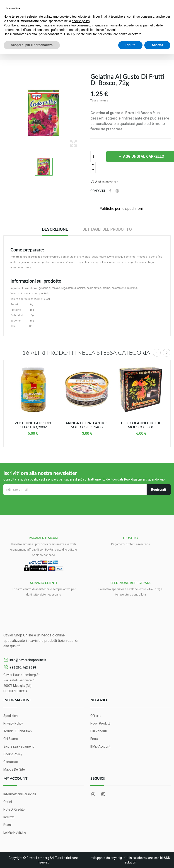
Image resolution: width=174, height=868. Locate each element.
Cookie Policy (13, 754)
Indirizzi (9, 817)
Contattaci (11, 762)
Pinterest (117, 191)
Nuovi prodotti (100, 723)
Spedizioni (11, 716)
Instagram (103, 794)
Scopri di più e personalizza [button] (32, 45)
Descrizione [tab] (55, 229)
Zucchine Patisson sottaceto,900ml (33, 425)
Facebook (93, 794)
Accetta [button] (157, 45)
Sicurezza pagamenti (19, 746)
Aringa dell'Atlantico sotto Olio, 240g (87, 425)
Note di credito (14, 809)
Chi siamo (11, 739)
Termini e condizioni (18, 731)
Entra (94, 739)
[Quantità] (97, 157)
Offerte (96, 716)
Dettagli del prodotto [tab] (107, 229)
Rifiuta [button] (130, 45)
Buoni (7, 825)
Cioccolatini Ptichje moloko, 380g (141, 425)
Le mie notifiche (15, 833)
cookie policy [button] (81, 21)
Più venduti (99, 731)
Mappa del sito (14, 769)
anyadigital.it (120, 858)
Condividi (110, 191)
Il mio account (100, 746)
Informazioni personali (20, 794)
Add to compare (104, 182)
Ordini (8, 802)
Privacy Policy (13, 723)
